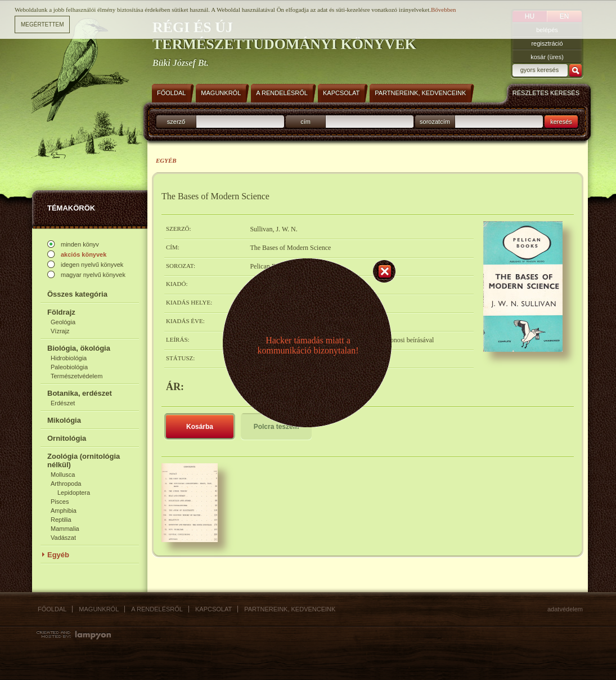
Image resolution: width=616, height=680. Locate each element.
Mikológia (64, 420)
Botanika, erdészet (80, 393)
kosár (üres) (547, 57)
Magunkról (99, 609)
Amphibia (64, 511)
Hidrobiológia (69, 358)
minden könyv (80, 244)
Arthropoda (66, 484)
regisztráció (547, 43)
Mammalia (65, 529)
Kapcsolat (213, 609)
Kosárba (200, 427)
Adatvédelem (565, 609)
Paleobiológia (69, 367)
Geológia (63, 322)
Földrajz (61, 312)
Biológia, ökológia (79, 348)
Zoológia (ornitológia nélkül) (84, 460)
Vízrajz (60, 331)
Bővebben (444, 10)
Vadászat (63, 538)
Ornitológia (67, 438)
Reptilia (61, 520)
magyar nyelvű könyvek (93, 275)
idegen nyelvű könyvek (92, 265)
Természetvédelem (77, 376)
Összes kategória (77, 294)
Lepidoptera (74, 493)
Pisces (60, 502)
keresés (561, 122)
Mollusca (63, 475)
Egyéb (58, 555)
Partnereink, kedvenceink (290, 609)
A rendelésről (157, 609)
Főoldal (52, 609)
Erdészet (63, 403)
